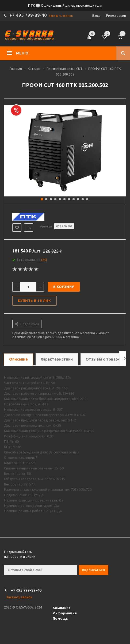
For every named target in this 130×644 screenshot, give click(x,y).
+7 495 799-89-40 (28, 15)
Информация (65, 613)
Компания (62, 608)
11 (87, 199)
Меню (22, 53)
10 (83, 199)
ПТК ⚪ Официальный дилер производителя (65, 5)
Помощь (60, 618)
